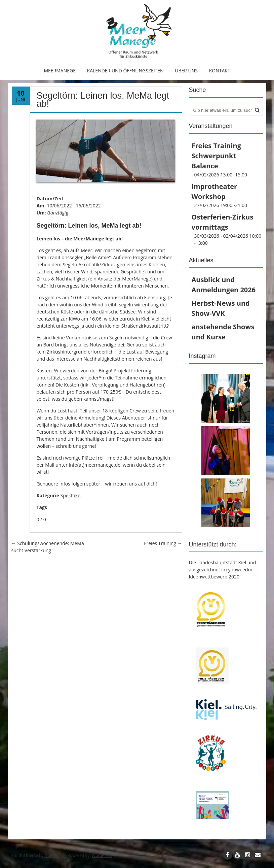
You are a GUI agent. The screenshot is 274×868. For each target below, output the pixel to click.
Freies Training (163, 543)
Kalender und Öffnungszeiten (125, 71)
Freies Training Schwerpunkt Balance (216, 156)
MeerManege (60, 71)
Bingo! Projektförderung (125, 371)
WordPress (102, 855)
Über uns (186, 71)
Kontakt (220, 71)
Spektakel (71, 495)
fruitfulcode (56, 855)
